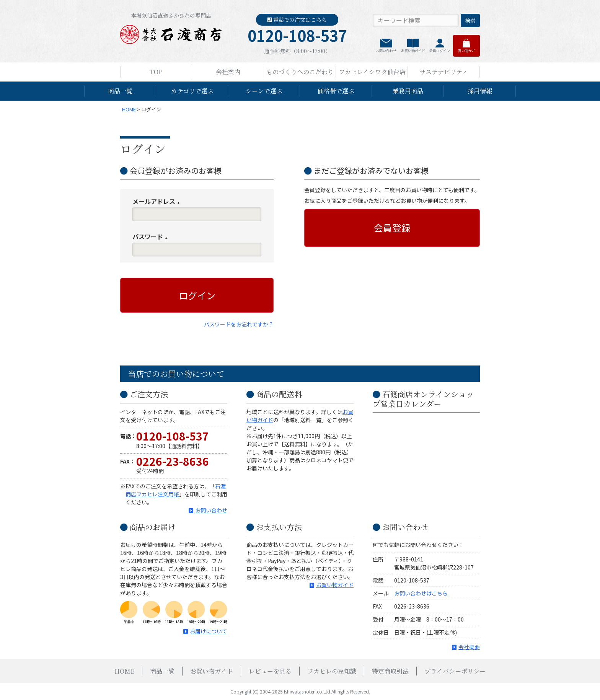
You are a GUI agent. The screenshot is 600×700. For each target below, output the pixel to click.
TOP (156, 72)
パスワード (152, 237)
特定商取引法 (390, 671)
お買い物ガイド (413, 51)
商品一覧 (120, 91)
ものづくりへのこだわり (300, 72)
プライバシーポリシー (455, 671)
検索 (470, 20)
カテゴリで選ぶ (192, 91)
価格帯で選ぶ (336, 91)
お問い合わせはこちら (421, 593)
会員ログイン (440, 51)
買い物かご (467, 51)
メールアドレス (158, 201)
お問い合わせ (386, 51)
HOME (129, 109)
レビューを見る (270, 671)
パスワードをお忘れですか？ (239, 324)
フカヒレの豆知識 (332, 671)
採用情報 (480, 91)
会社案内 (228, 72)
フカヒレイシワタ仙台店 (372, 72)
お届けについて (209, 631)
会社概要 (469, 647)
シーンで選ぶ (264, 91)
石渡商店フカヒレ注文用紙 (176, 490)
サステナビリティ (444, 72)
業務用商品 (408, 91)
